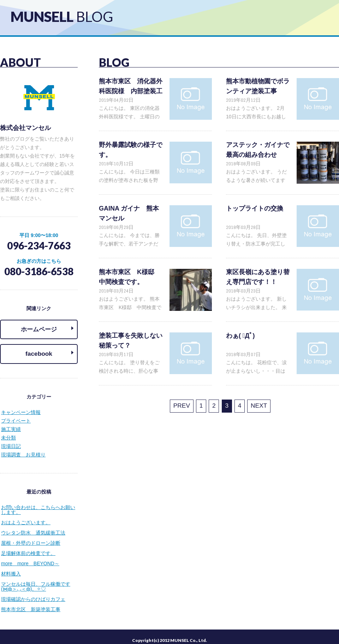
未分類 (8, 431)
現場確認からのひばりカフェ (33, 592)
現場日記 (11, 439)
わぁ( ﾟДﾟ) (240, 336)
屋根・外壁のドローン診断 (31, 536)
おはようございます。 (26, 516)
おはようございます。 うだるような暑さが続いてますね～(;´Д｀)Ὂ (256, 180)
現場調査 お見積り (23, 448)
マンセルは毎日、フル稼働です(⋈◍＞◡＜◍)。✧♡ (36, 580)
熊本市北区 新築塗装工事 (31, 603)
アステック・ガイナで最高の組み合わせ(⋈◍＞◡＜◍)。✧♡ (258, 155)
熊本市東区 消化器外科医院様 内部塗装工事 (131, 91)
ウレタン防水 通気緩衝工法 (33, 526)
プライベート (16, 414)
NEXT (252, 405)
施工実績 (11, 423)
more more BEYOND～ (30, 557)
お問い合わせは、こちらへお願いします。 (38, 503)
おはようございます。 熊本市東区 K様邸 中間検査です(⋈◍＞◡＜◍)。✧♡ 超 (130, 307)
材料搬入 (11, 567)
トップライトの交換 (255, 208)
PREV (188, 405)
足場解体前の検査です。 (28, 546)
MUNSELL (62, 17)
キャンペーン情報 (21, 406)
